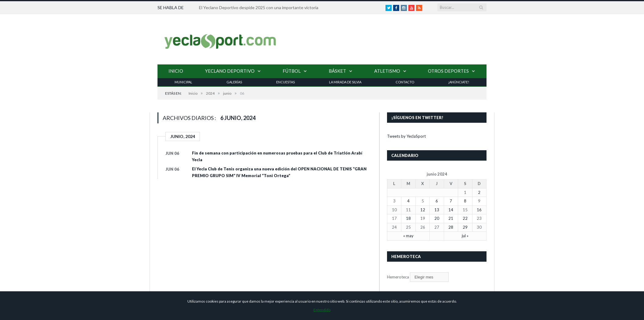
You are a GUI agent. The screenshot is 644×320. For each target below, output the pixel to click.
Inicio (176, 71)
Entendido (322, 310)
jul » (465, 236)
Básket (337, 71)
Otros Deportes (448, 71)
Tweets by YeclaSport (406, 136)
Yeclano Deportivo (230, 71)
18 (408, 218)
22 (465, 218)
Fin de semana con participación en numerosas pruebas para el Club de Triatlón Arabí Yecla (277, 156)
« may (408, 236)
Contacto (405, 82)
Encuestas (286, 82)
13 (437, 210)
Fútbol (292, 71)
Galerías (234, 82)
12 (423, 210)
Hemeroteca (398, 277)
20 (437, 218)
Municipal (183, 82)
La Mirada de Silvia (345, 82)
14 (451, 210)
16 (479, 210)
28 (451, 227)
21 (451, 218)
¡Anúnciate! (459, 82)
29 (465, 227)
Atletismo (387, 71)
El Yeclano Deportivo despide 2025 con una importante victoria (259, 7)
